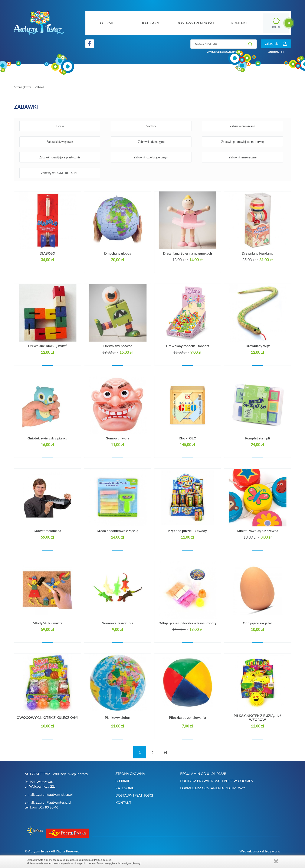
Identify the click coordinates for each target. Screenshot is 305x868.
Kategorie (125, 788)
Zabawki (40, 87)
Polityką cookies (103, 860)
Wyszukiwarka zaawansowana (224, 52)
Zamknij (276, 861)
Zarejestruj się (276, 52)
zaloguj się (272, 44)
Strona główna (23, 87)
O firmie (123, 781)
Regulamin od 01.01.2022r (203, 773)
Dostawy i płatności (134, 795)
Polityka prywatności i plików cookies (217, 781)
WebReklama (249, 851)
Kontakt (123, 802)
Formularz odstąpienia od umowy (213, 788)
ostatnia (165, 754)
